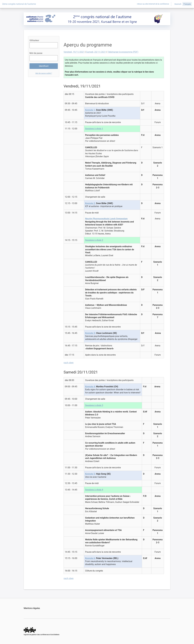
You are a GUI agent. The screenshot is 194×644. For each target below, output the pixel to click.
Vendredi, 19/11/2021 (74, 52)
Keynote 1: (90, 110)
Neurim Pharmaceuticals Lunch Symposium (106, 219)
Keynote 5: (90, 474)
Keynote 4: (90, 387)
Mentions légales (32, 608)
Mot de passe (36, 53)
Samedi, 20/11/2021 (96, 52)
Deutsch (178, 4)
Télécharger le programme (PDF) (123, 52)
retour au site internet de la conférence (153, 4)
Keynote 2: (90, 203)
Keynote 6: (90, 558)
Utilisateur (34, 40)
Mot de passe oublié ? (44, 73)
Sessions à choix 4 (94, 490)
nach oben (69, 363)
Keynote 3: (90, 333)
